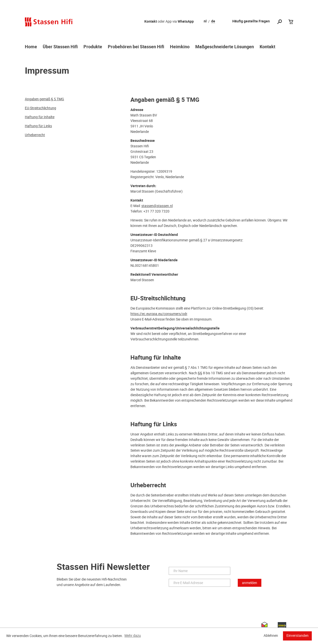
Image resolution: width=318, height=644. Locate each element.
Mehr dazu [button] (133, 636)
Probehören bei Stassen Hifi (136, 47)
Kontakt (151, 22)
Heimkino (180, 47)
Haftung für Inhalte (40, 117)
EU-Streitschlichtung (40, 108)
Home (31, 47)
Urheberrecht (35, 135)
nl (205, 21)
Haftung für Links (38, 126)
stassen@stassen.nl (157, 206)
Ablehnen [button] (271, 636)
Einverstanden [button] (298, 636)
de (213, 21)
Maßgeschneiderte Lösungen (225, 47)
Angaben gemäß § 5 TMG (44, 99)
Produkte (93, 47)
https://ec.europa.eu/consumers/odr (159, 314)
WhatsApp (186, 22)
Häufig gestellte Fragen (251, 21)
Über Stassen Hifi (60, 47)
